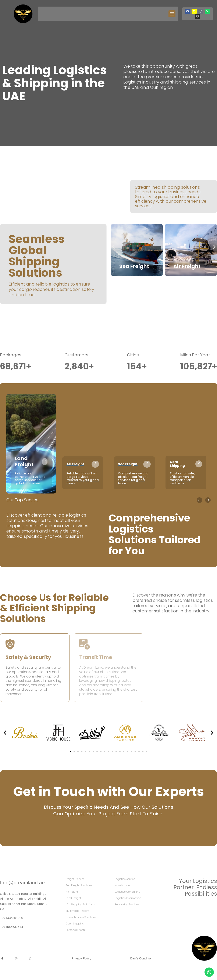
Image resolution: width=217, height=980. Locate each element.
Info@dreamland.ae (22, 883)
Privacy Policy (81, 958)
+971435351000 (12, 918)
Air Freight (187, 266)
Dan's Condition (141, 958)
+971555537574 (12, 927)
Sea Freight (134, 266)
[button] (172, 14)
